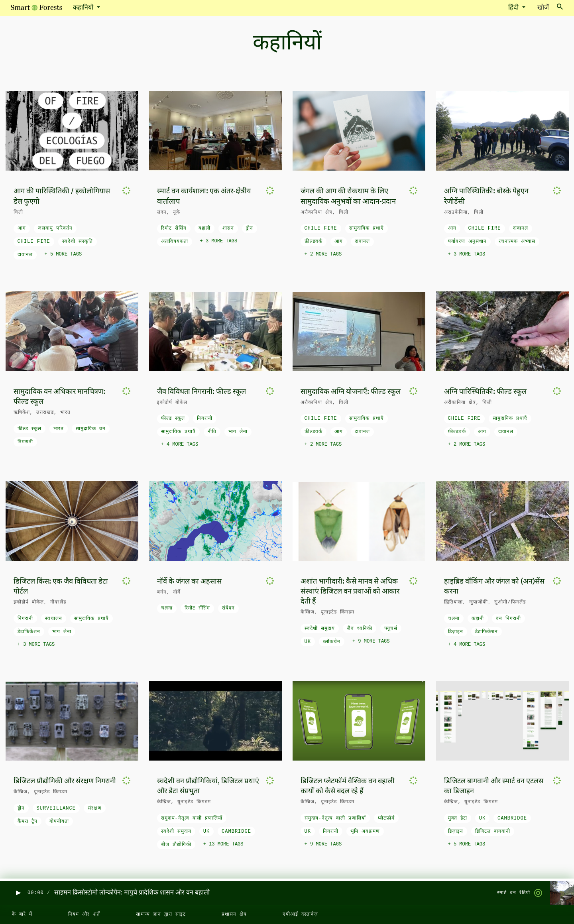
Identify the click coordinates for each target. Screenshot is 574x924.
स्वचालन (54, 619)
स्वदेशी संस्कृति (78, 242)
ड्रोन (250, 228)
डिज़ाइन (456, 632)
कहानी (478, 619)
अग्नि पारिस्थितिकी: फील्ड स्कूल (485, 392)
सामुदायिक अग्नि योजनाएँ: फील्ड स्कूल (351, 392)
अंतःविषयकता (175, 242)
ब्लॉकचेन (332, 642)
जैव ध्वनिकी (360, 629)
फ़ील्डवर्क (314, 242)
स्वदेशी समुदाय (320, 629)
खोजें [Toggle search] (550, 7)
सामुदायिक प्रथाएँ (367, 228)
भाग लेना (238, 432)
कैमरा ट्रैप (28, 822)
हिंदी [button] (514, 8)
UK (308, 642)
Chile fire (34, 242)
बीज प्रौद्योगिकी (176, 845)
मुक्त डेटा (458, 818)
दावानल (25, 255)
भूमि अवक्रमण (365, 832)
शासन (228, 228)
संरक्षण (95, 808)
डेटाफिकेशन (29, 632)
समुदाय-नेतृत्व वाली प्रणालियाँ (192, 818)
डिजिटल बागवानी (493, 832)
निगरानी (25, 442)
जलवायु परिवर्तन (55, 228)
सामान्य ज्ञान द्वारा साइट (161, 914)
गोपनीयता (59, 822)
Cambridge (236, 832)
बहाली (204, 228)
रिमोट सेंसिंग (174, 228)
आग (22, 228)
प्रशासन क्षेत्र (234, 914)
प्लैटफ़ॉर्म (386, 818)
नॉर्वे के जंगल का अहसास (189, 582)
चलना (167, 608)
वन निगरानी (508, 619)
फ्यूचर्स (391, 629)
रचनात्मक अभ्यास (517, 242)
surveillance (56, 808)
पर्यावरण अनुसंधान (467, 242)
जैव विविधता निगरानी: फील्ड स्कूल (201, 392)
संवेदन (228, 608)
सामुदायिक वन (91, 429)
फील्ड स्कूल (29, 429)
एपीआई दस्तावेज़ (300, 914)
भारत (59, 429)
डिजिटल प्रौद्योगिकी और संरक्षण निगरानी (65, 781)
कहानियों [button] (84, 8)
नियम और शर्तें (84, 914)
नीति (212, 432)
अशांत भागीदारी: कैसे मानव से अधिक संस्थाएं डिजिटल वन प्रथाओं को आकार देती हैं (350, 592)
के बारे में (22, 914)
